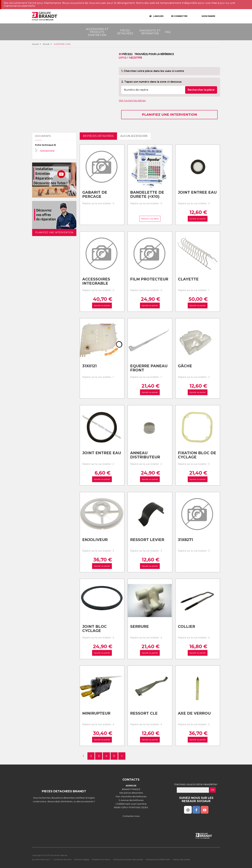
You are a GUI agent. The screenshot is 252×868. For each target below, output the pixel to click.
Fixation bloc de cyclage (197, 455)
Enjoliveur (95, 540)
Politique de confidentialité (158, 859)
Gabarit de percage (95, 195)
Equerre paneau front (149, 368)
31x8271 (185, 540)
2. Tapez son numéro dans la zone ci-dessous (151, 82)
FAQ (168, 32)
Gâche (185, 366)
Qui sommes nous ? (41, 859)
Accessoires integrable (96, 281)
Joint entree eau (197, 192)
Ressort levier (147, 540)
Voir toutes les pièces (132, 101)
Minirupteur (96, 713)
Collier (187, 627)
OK (213, 790)
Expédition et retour (101, 859)
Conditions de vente (62, 859)
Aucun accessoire (134, 136)
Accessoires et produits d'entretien (97, 32)
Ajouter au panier (198, 219)
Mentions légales (82, 859)
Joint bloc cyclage (94, 629)
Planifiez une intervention (169, 115)
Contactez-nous (131, 816)
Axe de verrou (194, 713)
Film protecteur (149, 279)
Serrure (139, 627)
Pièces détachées (125, 32)
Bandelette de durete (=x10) (147, 195)
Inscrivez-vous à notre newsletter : (196, 784)
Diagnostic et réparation (150, 32)
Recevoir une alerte (150, 219)
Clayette (188, 279)
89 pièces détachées (98, 136)
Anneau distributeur (145, 455)
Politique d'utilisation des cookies (128, 859)
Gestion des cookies (181, 859)
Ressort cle (144, 713)
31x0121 (90, 366)
